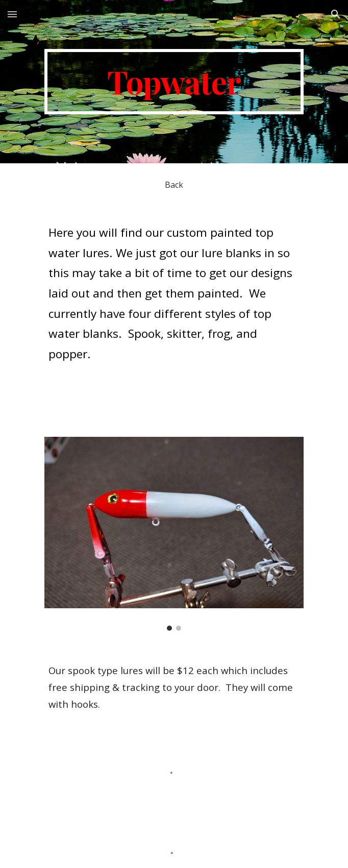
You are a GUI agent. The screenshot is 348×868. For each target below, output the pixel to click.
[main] (174, 82)
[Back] (174, 185)
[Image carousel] (174, 534)
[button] (12, 14)
